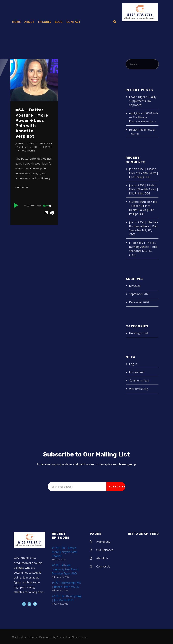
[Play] (16, 205)
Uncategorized (138, 333)
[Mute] (45, 206)
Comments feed (139, 380)
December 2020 (139, 302)
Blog (59, 22)
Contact (74, 22)
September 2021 (139, 294)
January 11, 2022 (25, 143)
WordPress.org (139, 389)
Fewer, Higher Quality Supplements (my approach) (143, 101)
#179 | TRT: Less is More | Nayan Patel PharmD (64, 552)
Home (16, 22)
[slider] (33, 206)
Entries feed (137, 372)
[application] (34, 206)
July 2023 (135, 286)
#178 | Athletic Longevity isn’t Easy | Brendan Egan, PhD (65, 569)
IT (130, 243)
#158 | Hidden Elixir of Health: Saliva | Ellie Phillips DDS (144, 173)
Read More (22, 187)
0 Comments (28, 151)
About (29, 22)
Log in (133, 364)
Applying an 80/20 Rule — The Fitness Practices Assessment (144, 117)
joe (36, 147)
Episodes (45, 22)
